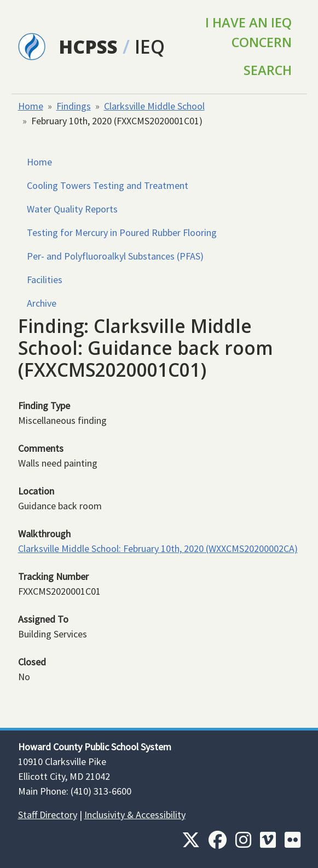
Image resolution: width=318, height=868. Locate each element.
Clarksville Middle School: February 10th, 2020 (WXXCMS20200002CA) (158, 548)
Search (268, 70)
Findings (74, 106)
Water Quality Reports (72, 209)
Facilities (45, 280)
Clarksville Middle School (154, 106)
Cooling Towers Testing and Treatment (108, 185)
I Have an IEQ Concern (248, 32)
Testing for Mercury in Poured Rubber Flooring (122, 232)
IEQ (150, 47)
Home (31, 106)
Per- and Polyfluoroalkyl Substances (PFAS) (115, 256)
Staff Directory (48, 815)
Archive (42, 303)
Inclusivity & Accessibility (135, 815)
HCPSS (88, 47)
